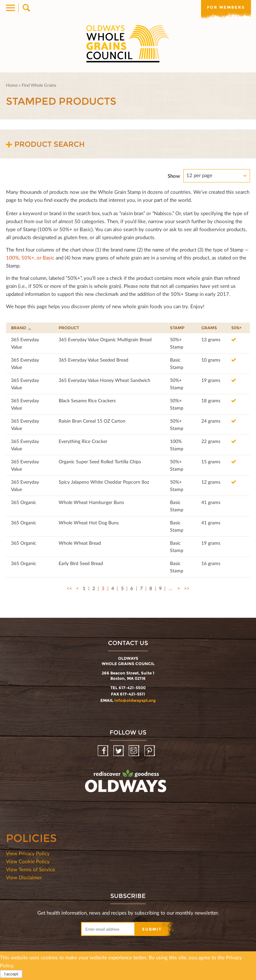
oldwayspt (96, 799)
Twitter (119, 751)
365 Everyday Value (25, 343)
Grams (209, 328)
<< (69, 588)
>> (187, 588)
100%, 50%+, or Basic (30, 258)
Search (26, 8)
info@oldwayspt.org (135, 700)
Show (174, 176)
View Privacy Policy (28, 853)
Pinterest (150, 751)
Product (69, 328)
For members (226, 7)
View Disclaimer (24, 877)
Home (12, 85)
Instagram (134, 751)
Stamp (177, 328)
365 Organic (24, 502)
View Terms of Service (30, 869)
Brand (21, 328)
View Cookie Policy (28, 861)
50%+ (236, 328)
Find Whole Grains (39, 85)
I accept (11, 974)
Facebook (103, 751)
